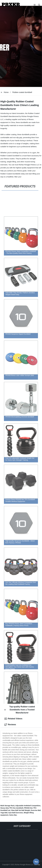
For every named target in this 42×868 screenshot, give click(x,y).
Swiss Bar (13, 815)
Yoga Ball (4, 813)
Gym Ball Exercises (16, 813)
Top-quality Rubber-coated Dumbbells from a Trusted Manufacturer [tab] (20, 710)
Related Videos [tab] (13, 719)
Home (6, 92)
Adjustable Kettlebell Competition (28, 806)
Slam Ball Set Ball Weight (21, 810)
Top (36, 862)
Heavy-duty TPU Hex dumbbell (12, 808)
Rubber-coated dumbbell (22, 92)
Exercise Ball (36, 810)
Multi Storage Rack (8, 806)
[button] (35, 5)
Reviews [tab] (10, 725)
